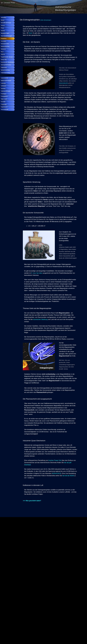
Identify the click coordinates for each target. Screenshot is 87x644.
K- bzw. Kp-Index (37, 273)
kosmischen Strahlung (40, 319)
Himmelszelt (5, 110)
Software (4, 86)
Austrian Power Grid (55, 460)
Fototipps (4, 94)
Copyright (4, 104)
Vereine (3, 89)
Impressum (4, 107)
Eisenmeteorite (64, 83)
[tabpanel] (48, 20)
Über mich (4, 99)
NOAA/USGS (57, 473)
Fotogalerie (4, 96)
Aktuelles (4, 18)
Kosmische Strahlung (7, 62)
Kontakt (3, 102)
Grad (30, 33)
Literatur (3, 83)
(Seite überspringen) (46, 20)
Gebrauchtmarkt (6, 91)
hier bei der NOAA (68, 476)
